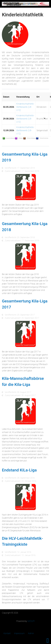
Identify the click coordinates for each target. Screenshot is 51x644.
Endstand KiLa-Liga (19, 470)
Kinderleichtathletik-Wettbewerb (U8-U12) (25, 107)
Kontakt (7, 633)
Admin (31, 633)
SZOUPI (31, 621)
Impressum (19, 633)
